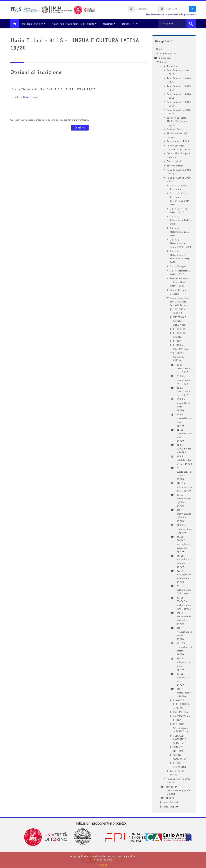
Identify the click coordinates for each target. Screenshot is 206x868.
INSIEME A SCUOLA (179, 311)
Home (159, 49)
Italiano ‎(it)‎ (131, 24)
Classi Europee (178, 266)
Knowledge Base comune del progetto (178, 147)
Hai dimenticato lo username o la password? (171, 15)
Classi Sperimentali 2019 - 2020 (181, 272)
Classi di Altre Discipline (178, 187)
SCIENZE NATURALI (179, 749)
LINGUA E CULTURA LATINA (179, 357)
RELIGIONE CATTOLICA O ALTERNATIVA (181, 728)
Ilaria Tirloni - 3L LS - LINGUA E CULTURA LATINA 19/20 (54, 89)
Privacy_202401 (103, 860)
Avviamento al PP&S (178, 141)
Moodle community (35, 24)
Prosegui (103, 865)
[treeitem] (174, 428)
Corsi (163, 62)
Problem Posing (175, 129)
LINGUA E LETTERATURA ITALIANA (181, 704)
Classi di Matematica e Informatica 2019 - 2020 (181, 256)
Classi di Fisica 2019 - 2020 (178, 210)
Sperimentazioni (175, 165)
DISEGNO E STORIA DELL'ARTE (180, 321)
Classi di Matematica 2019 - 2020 (181, 232)
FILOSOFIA (179, 329)
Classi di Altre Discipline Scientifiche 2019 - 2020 (181, 199)
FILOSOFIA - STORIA (180, 335)
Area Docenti (171, 802)
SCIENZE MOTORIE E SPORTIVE (180, 739)
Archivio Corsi (171, 66)
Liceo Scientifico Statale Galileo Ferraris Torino (179, 301)
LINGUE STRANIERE (180, 765)
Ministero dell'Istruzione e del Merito (76, 24)
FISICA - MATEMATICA (181, 347)
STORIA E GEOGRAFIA (180, 757)
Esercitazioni (174, 161)
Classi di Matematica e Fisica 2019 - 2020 (181, 243)
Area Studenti (171, 806)
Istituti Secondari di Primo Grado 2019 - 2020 (180, 282)
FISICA (177, 341)
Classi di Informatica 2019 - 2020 (181, 220)
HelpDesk (111, 24)
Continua (80, 128)
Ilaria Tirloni (30, 97)
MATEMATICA (181, 712)
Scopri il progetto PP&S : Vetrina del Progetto (177, 121)
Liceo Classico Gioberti (178, 292)
